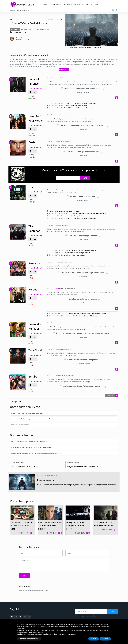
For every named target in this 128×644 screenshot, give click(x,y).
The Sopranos (35, 233)
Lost (32, 191)
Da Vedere (43, 4)
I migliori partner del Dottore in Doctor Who (87, 471)
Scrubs (33, 381)
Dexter (33, 147)
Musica (88, 4)
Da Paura (67, 4)
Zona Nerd (78, 4)
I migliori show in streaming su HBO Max (78, 257)
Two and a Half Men (36, 331)
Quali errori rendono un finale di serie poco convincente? (31, 452)
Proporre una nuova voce (20, 429)
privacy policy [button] (84, 625)
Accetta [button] (105, 639)
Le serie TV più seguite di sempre (75, 106)
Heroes (33, 294)
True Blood (36, 355)
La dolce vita (55, 4)
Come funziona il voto (18, 32)
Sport (96, 4)
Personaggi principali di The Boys (26, 471)
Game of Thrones (34, 81)
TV (11, 19)
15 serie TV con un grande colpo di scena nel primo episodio (85, 218)
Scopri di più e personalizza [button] (29, 639)
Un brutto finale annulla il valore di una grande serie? (30, 446)
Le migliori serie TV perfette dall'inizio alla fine (80, 255)
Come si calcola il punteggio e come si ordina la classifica (32, 423)
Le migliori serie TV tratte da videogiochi (104, 528)
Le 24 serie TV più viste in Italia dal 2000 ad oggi (80, 103)
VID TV (20, 37)
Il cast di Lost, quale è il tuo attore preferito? (64, 216)
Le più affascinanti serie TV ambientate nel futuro (50, 530)
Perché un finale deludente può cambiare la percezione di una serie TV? (36, 457)
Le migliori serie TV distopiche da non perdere (75, 530)
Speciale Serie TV (48, 484)
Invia (85, 182)
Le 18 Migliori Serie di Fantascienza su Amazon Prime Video (85, 318)
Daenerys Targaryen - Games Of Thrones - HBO (85, 47)
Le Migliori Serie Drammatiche (74, 259)
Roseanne (35, 267)
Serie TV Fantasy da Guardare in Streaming (79, 108)
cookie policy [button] (21, 628)
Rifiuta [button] (94, 639)
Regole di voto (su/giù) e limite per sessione (27, 417)
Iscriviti (113, 616)
